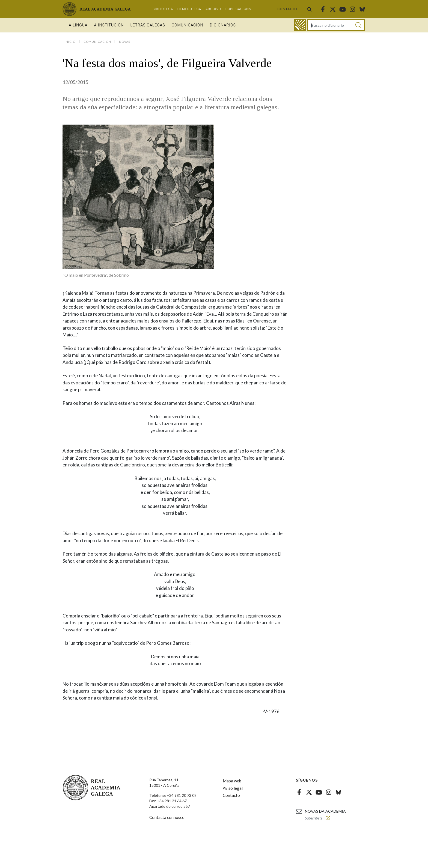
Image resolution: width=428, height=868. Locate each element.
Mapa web (232, 781)
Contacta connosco (167, 817)
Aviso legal (233, 788)
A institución (109, 25)
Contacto (287, 9)
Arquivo (213, 9)
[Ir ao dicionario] (300, 25)
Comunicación (188, 25)
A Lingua (78, 25)
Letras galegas (148, 25)
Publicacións (238, 9)
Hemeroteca (189, 9)
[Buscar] (359, 25)
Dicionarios (223, 25)
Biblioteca (163, 9)
